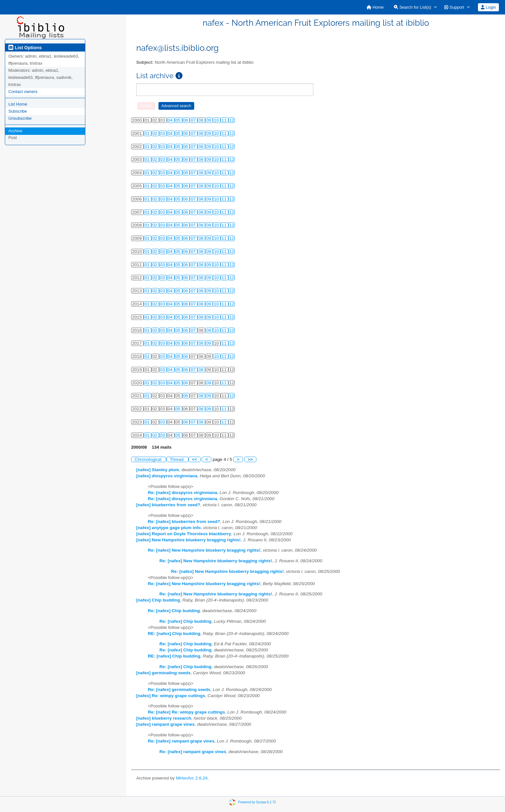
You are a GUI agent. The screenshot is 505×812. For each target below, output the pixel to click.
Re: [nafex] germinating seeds (179, 690)
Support (454, 7)
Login (488, 7)
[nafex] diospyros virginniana (167, 476)
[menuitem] (375, 7)
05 (179, 120)
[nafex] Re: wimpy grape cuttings (171, 696)
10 (217, 120)
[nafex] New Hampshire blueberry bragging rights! (188, 540)
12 (232, 120)
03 (163, 133)
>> (250, 459)
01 (148, 133)
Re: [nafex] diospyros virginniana (182, 493)
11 (225, 120)
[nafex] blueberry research (164, 718)
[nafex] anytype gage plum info (168, 528)
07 (194, 120)
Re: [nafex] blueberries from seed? (184, 522)
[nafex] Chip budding (158, 600)
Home (375, 7)
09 (209, 120)
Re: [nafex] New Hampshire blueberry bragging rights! (204, 550)
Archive (15, 131)
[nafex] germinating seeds (163, 673)
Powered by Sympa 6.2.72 (257, 802)
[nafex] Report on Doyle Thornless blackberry (184, 534)
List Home (18, 104)
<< (195, 459)
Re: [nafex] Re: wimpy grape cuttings (186, 712)
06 (186, 120)
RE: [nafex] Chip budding (174, 634)
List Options (25, 48)
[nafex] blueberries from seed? (168, 505)
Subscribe (18, 111)
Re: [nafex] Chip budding (174, 611)
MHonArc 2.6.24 (192, 778)
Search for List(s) (413, 7)
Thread (177, 459)
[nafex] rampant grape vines (165, 724)
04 (171, 120)
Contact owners (23, 92)
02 (155, 133)
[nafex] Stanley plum (158, 470)
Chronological (149, 459)
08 (201, 120)
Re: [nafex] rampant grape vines (181, 741)
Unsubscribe (20, 118)
